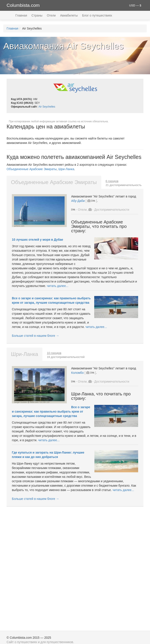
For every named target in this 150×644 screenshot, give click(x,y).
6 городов (112, 181)
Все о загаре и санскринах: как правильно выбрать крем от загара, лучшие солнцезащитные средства (51, 411)
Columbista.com (23, 5)
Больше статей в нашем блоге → (35, 336)
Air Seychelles (47, 107)
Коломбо (77, 373)
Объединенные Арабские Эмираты (32, 169)
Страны (37, 15)
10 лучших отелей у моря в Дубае (37, 240)
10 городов (54, 353)
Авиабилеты (69, 15)
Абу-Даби (78, 201)
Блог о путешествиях (97, 15)
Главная (21, 15)
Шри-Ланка (66, 169)
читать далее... (58, 286)
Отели (51, 15)
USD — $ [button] (135, 5)
